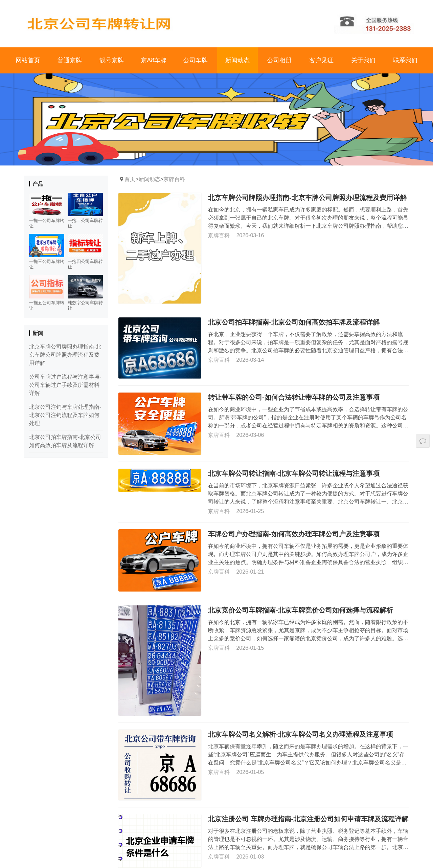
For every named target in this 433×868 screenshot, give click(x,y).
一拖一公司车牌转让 (47, 223)
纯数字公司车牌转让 (85, 305)
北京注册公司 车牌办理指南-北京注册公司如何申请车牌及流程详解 (308, 819)
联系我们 (405, 60)
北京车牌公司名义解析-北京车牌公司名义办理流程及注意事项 (301, 734)
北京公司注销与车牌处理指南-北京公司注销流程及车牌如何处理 (65, 415)
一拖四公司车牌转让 (85, 264)
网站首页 (28, 60)
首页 (130, 179)
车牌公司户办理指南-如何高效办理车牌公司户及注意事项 (294, 534)
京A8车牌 (154, 60)
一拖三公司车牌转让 (47, 264)
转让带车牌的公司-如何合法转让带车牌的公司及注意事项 (294, 397)
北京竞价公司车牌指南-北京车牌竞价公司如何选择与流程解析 (301, 610)
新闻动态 (237, 60)
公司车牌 (196, 60)
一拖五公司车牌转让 (47, 305)
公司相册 (279, 60)
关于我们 (363, 60)
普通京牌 (70, 60)
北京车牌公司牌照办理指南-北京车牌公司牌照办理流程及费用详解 (307, 198)
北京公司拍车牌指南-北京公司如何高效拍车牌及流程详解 (294, 322)
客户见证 (321, 60)
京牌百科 (174, 179)
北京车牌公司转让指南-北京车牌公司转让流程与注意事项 (294, 473)
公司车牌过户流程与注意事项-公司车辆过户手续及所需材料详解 (65, 385)
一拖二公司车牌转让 (85, 223)
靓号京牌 (112, 60)
